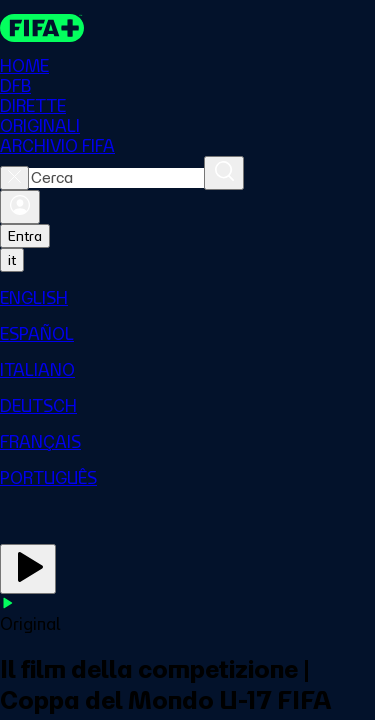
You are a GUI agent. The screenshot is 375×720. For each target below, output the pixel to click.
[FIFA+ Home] (42, 28)
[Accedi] (20, 207)
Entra (25, 236)
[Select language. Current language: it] (12, 260)
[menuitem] (187, 298)
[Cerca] (224, 173)
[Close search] (14, 178)
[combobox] (116, 178)
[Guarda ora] (28, 569)
